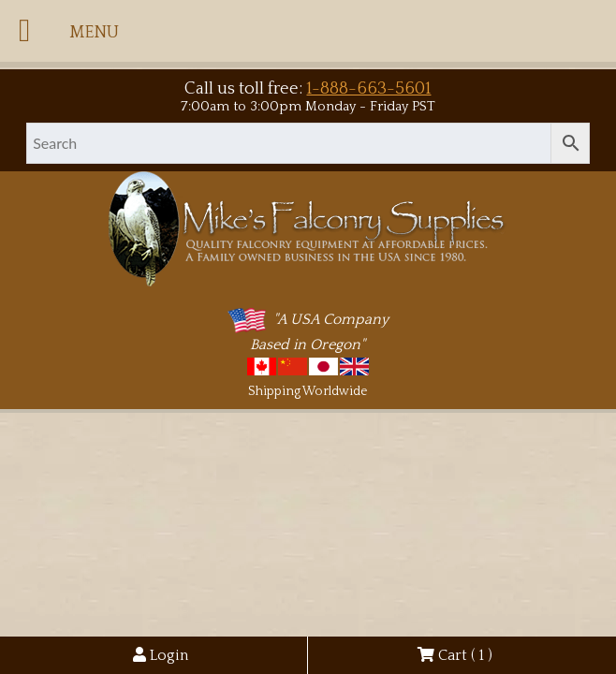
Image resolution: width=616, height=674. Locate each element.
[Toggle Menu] (24, 31)
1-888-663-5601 (368, 88)
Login (161, 655)
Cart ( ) (455, 655)
